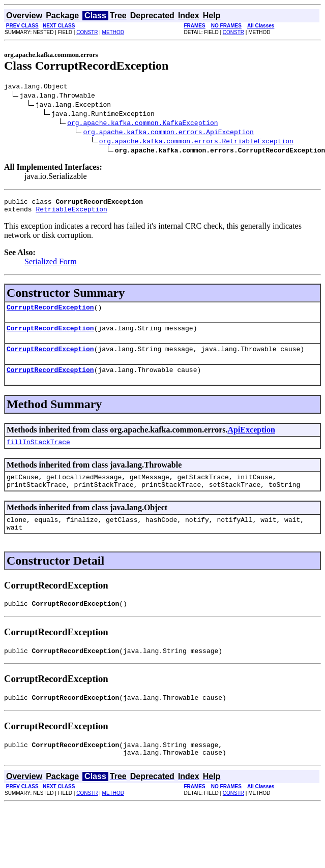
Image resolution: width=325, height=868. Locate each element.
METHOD (113, 32)
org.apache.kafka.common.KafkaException (142, 124)
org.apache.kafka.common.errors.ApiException (168, 133)
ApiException (251, 440)
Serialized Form (51, 266)
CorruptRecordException (50, 313)
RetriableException (71, 213)
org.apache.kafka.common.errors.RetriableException (196, 142)
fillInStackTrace (38, 454)
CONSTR (87, 32)
